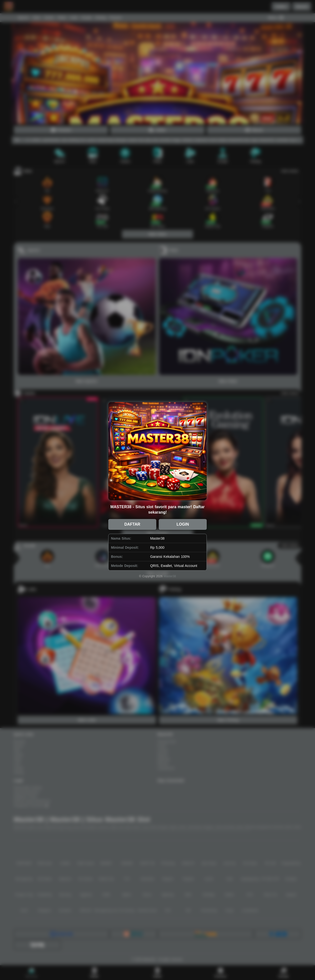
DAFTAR (132, 524)
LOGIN (183, 524)
